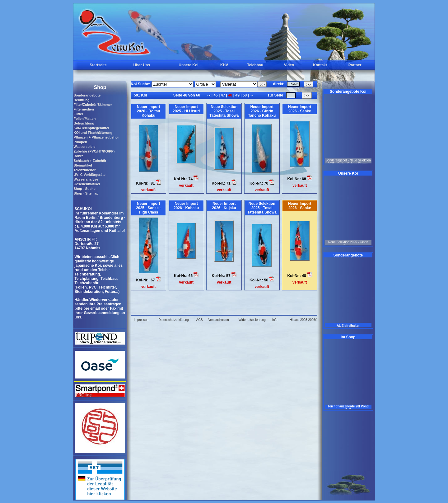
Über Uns (142, 65)
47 (223, 95)
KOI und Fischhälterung (93, 133)
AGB (200, 320)
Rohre (78, 156)
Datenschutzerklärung (173, 320)
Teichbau (255, 65)
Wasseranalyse (86, 179)
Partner (355, 65)
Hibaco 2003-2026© (303, 320)
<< (210, 96)
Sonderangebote (87, 95)
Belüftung (81, 100)
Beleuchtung (84, 123)
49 (237, 95)
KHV (224, 65)
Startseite (98, 65)
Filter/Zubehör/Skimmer (93, 105)
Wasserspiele (84, 147)
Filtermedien (84, 109)
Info (275, 320)
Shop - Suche (84, 189)
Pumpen (80, 142)
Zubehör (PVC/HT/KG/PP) (94, 151)
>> (252, 96)
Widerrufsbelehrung (252, 320)
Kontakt (320, 65)
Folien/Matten (84, 119)
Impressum (141, 320)
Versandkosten (218, 320)
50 (245, 95)
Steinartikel (83, 165)
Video (289, 65)
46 (216, 95)
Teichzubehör (84, 170)
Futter (78, 114)
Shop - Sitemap (86, 193)
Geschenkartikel (87, 184)
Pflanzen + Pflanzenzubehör (96, 137)
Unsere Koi (188, 65)
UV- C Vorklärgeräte (89, 175)
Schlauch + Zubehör (90, 161)
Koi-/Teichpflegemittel (91, 128)
